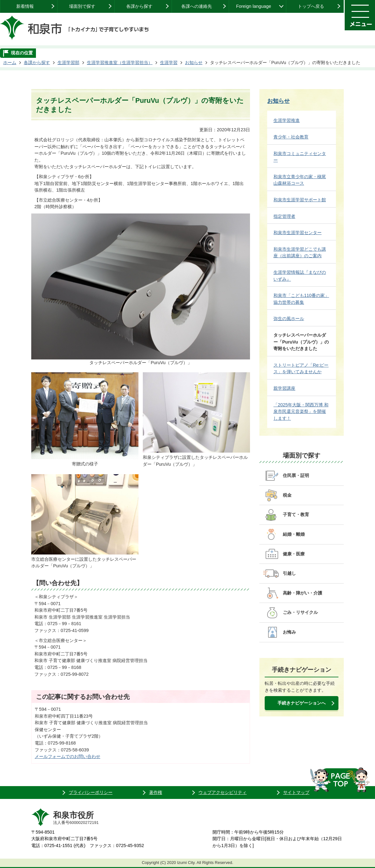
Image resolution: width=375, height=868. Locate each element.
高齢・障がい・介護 (302, 593)
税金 (287, 495)
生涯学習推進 (287, 120)
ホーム (10, 63)
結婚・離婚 (294, 534)
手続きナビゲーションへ (302, 703)
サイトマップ (296, 792)
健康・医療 (294, 554)
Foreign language (253, 6)
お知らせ (194, 63)
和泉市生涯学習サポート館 (300, 200)
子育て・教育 (296, 514)
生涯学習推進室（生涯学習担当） (120, 63)
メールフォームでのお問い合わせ (67, 756)
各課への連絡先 (197, 6)
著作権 (156, 792)
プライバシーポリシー (91, 792)
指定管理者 (284, 216)
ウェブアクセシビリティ (222, 792)
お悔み (289, 632)
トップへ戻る (311, 6)
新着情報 (25, 6)
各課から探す (139, 6)
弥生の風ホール (289, 319)
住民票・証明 (296, 475)
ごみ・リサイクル (300, 612)
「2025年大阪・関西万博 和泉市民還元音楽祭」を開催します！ (301, 411)
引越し (289, 573)
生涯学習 (169, 63)
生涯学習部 (68, 63)
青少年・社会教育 (291, 137)
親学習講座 (284, 388)
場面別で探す (82, 6)
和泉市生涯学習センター (297, 233)
